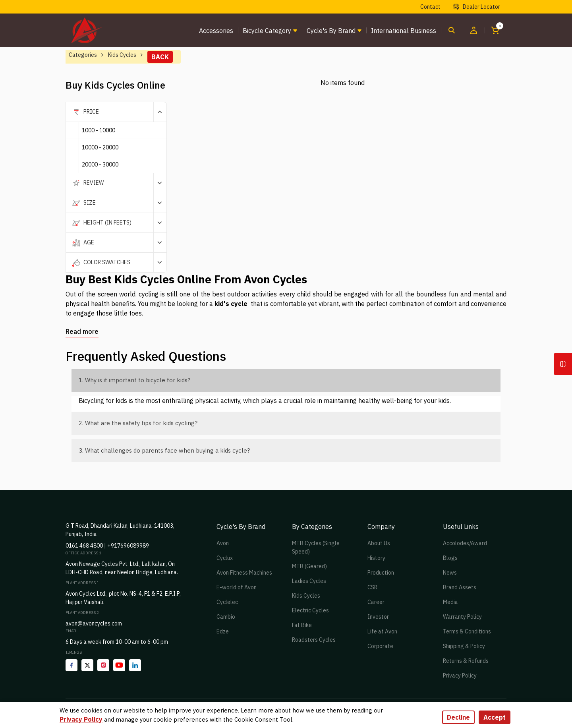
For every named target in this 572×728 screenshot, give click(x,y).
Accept (495, 717)
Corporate (380, 646)
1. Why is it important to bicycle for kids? (134, 380)
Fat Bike (302, 625)
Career (376, 602)
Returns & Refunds (466, 661)
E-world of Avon (237, 587)
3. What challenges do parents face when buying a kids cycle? (164, 450)
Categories (83, 55)
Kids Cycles (306, 596)
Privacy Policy (460, 676)
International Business (404, 31)
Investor (378, 617)
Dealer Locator (477, 7)
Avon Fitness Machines (244, 573)
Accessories (216, 31)
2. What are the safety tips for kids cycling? (138, 423)
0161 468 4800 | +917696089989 (107, 546)
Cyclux (225, 558)
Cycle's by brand (331, 31)
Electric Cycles (310, 610)
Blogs (450, 558)
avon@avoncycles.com (94, 623)
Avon (223, 543)
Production (381, 573)
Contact (430, 7)
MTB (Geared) (309, 566)
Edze (223, 631)
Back (160, 57)
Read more (82, 331)
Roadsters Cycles (314, 640)
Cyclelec (227, 602)
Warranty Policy (462, 617)
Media (450, 602)
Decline (458, 717)
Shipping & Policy (464, 646)
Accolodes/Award (465, 543)
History (376, 558)
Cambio (226, 617)
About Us (379, 543)
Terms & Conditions (467, 631)
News (450, 573)
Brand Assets (460, 587)
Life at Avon (382, 631)
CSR (372, 587)
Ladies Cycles (309, 581)
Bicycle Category (267, 31)
